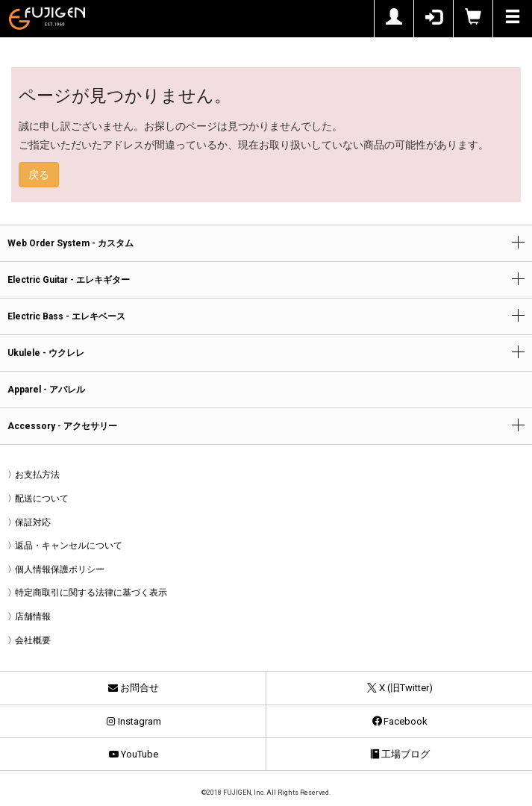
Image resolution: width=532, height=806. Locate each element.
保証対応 (33, 522)
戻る (39, 175)
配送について (42, 499)
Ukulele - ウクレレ (46, 353)
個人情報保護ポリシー (60, 569)
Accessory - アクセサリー (62, 426)
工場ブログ (399, 754)
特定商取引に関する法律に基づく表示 (91, 593)
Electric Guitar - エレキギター (69, 280)
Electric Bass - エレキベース (66, 316)
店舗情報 (33, 616)
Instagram (133, 721)
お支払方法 (37, 475)
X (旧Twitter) (399, 688)
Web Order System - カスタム (71, 243)
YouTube (133, 754)
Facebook (399, 721)
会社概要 (33, 640)
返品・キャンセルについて (69, 546)
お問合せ (133, 688)
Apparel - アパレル (46, 390)
